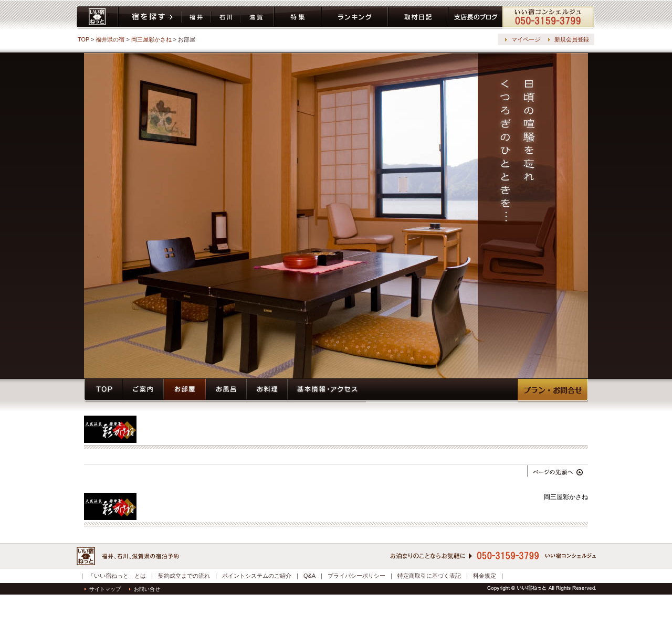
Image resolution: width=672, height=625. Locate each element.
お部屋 (185, 391)
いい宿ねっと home (97, 18)
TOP (83, 39)
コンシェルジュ (549, 18)
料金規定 (485, 576)
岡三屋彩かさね (151, 39)
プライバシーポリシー (356, 576)
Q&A (309, 576)
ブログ (475, 18)
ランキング (355, 18)
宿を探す (150, 18)
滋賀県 (257, 18)
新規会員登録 (572, 39)
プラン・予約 (553, 391)
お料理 (267, 391)
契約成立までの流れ (184, 576)
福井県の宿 (110, 39)
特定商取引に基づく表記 (429, 576)
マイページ (526, 39)
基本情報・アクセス (327, 391)
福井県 (196, 18)
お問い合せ (145, 589)
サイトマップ (103, 589)
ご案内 (143, 391)
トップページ (103, 391)
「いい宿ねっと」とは (117, 576)
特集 (298, 18)
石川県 (226, 18)
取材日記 (418, 18)
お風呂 (226, 391)
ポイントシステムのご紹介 (257, 576)
